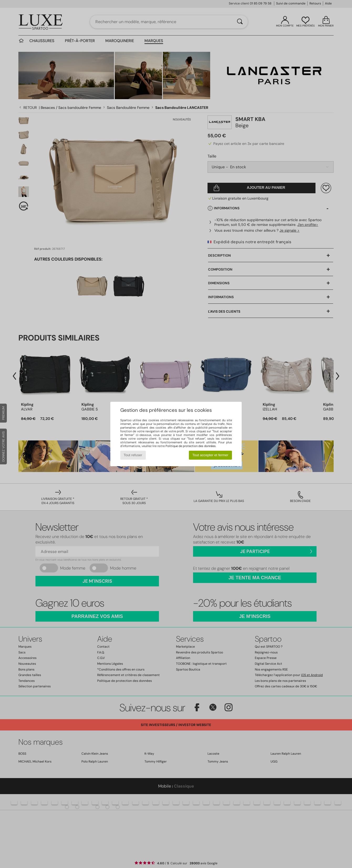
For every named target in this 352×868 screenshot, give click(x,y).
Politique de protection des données (191, 446)
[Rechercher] (240, 22)
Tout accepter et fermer (210, 455)
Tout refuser (133, 455)
